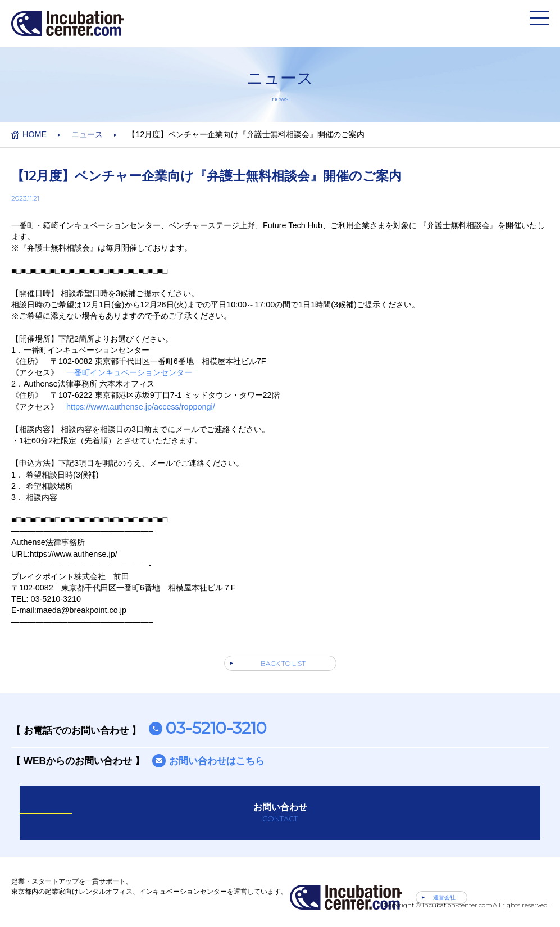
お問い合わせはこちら (217, 761)
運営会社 (444, 898)
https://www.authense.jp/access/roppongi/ (141, 407)
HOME (35, 134)
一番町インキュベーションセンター (129, 372)
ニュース (87, 134)
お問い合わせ (280, 813)
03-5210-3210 (216, 728)
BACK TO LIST (283, 663)
